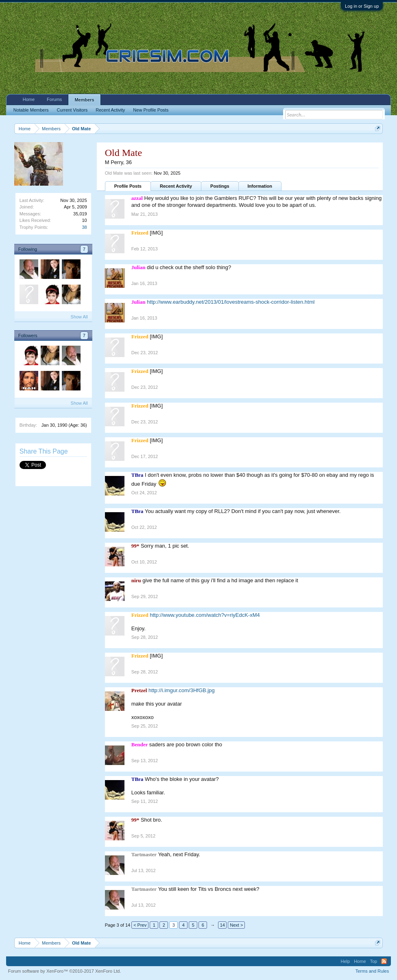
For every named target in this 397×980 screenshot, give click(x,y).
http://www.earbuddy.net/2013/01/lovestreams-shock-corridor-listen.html (231, 302)
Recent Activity (176, 186)
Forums (54, 99)
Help (346, 961)
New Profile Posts (151, 110)
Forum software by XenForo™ (65, 971)
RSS (384, 961)
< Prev (140, 925)
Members (84, 100)
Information (260, 186)
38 (85, 227)
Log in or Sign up (362, 6)
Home (29, 99)
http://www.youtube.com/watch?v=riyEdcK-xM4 (205, 615)
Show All (79, 317)
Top (374, 961)
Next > (236, 925)
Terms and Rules (372, 971)
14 (222, 925)
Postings (220, 186)
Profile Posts (128, 186)
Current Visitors (72, 110)
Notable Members (31, 110)
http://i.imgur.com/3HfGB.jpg (182, 690)
